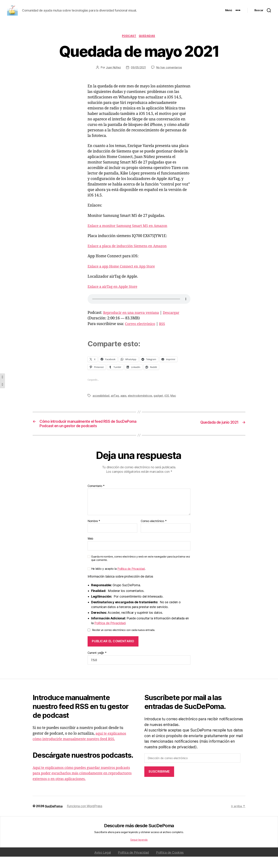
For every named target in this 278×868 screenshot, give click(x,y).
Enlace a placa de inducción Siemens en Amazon (130, 256)
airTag (115, 406)
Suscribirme (159, 783)
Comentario (96, 497)
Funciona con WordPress (86, 818)
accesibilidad (101, 406)
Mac (175, 406)
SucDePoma (54, 818)
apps (124, 406)
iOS (168, 406)
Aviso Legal (103, 864)
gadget (159, 406)
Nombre (94, 533)
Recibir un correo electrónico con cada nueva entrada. (124, 641)
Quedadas (148, 46)
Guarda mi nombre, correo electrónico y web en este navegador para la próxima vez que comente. (141, 570)
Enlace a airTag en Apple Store (114, 297)
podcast (129, 46)
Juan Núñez (113, 77)
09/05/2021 (138, 77)
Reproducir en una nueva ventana (133, 323)
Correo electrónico (141, 334)
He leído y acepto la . (117, 580)
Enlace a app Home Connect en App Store (124, 276)
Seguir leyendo (139, 851)
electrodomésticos (141, 406)
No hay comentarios (170, 77)
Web (90, 550)
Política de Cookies (170, 864)
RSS (165, 334)
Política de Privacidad (131, 580)
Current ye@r (97, 664)
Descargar (176, 323)
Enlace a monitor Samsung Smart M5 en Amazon (131, 236)
